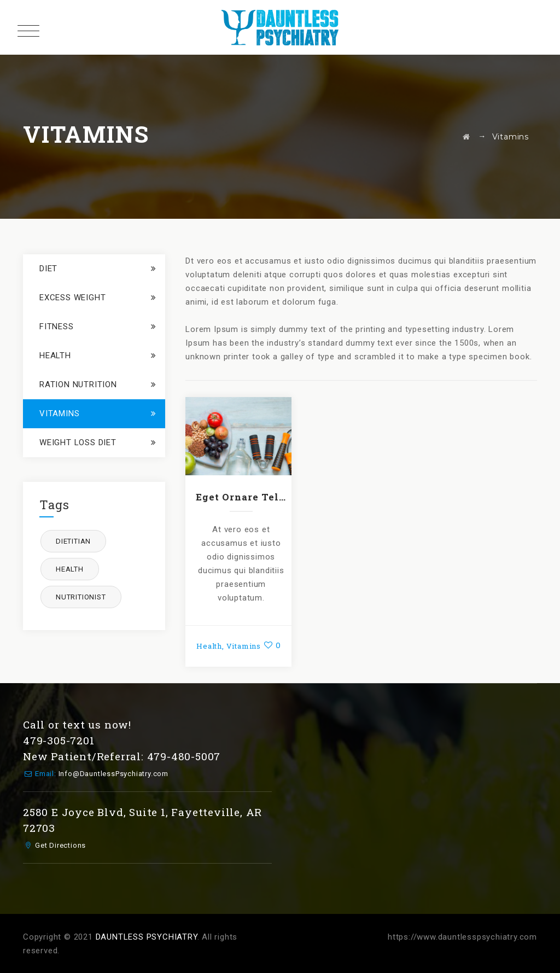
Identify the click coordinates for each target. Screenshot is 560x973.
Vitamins (244, 646)
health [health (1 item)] (70, 569)
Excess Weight (72, 298)
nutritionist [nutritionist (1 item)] (81, 597)
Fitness (57, 327)
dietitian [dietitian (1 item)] (73, 541)
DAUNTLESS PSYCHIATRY (147, 937)
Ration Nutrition (78, 384)
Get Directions (60, 845)
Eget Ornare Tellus (241, 497)
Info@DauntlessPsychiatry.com (113, 774)
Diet (48, 269)
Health (209, 646)
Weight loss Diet (78, 442)
